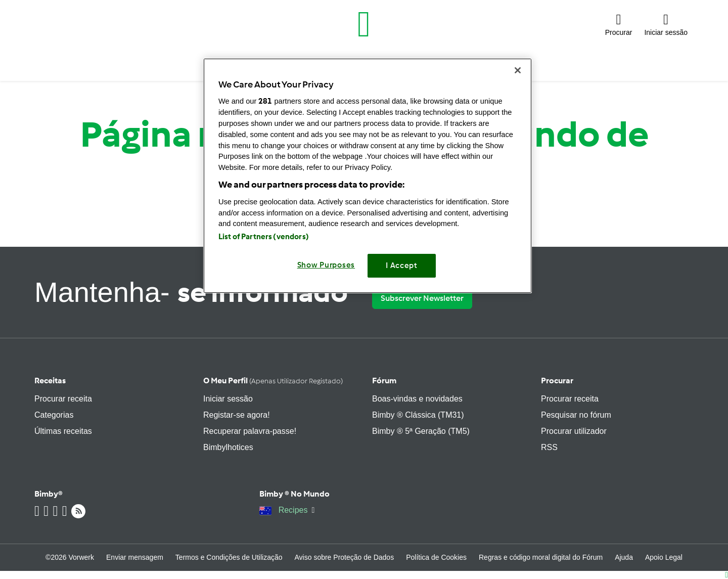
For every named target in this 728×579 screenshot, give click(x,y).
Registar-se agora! (237, 415)
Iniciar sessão (228, 399)
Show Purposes (326, 265)
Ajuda (624, 557)
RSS (549, 447)
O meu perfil (273, 381)
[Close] (518, 70)
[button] (619, 24)
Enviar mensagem (135, 557)
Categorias (54, 415)
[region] (368, 176)
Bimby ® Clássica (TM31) (418, 415)
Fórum (384, 381)
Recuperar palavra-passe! (250, 431)
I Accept (402, 265)
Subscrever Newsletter (422, 298)
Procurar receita (63, 399)
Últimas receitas (63, 431)
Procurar (557, 381)
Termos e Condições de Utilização (229, 557)
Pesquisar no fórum (576, 415)
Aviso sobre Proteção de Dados (345, 557)
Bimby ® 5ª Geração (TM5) (421, 431)
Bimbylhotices (228, 447)
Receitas (50, 381)
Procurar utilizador (574, 431)
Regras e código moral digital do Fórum (541, 557)
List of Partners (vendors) (264, 237)
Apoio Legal (664, 557)
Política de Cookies (436, 557)
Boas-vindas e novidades (417, 399)
